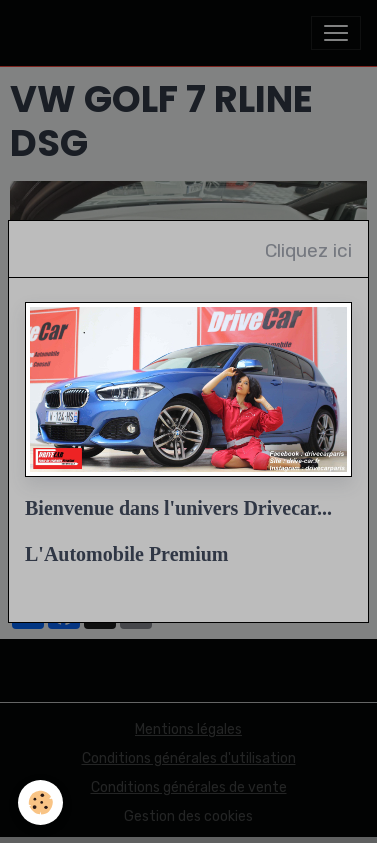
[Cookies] (40, 802)
